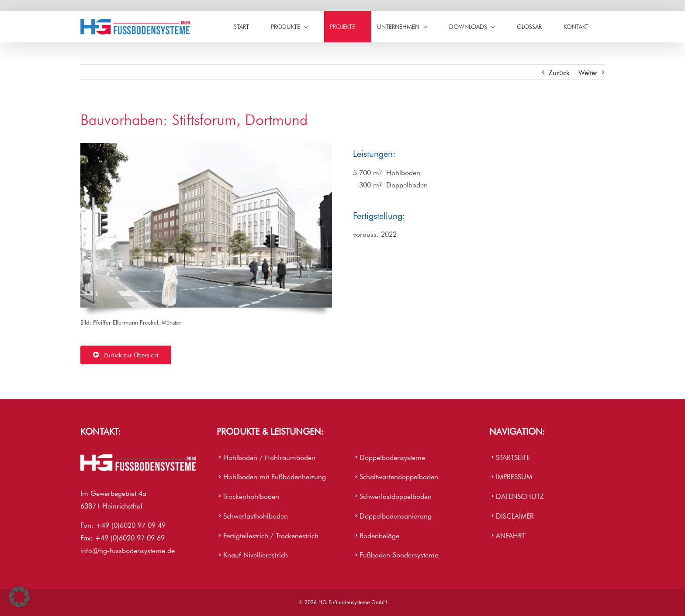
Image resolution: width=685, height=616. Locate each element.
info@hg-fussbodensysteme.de (128, 550)
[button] (19, 597)
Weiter (588, 72)
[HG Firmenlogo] (138, 458)
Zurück (559, 72)
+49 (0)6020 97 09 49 (131, 525)
